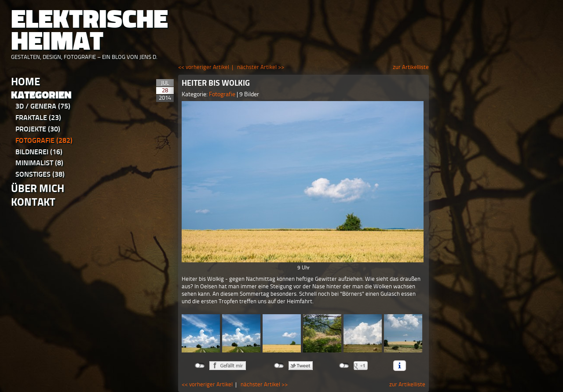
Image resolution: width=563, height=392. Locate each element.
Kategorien (41, 95)
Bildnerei (39, 152)
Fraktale (38, 118)
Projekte (38, 129)
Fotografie (44, 140)
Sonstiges (40, 174)
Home (26, 82)
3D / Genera (43, 106)
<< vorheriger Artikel (204, 67)
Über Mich (38, 188)
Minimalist (39, 163)
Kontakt (33, 202)
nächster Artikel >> (261, 67)
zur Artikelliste (411, 67)
